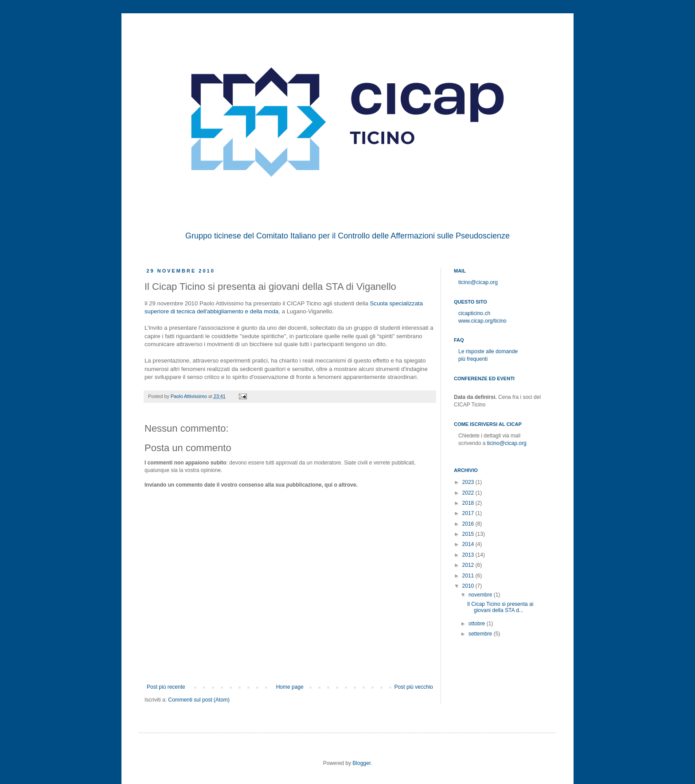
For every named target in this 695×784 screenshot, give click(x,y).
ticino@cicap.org (478, 282)
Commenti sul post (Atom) (199, 700)
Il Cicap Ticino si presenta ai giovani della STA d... (500, 607)
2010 (469, 586)
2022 (469, 493)
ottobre (478, 624)
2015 (469, 534)
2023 (469, 482)
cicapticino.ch (474, 313)
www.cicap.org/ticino (482, 321)
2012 (469, 565)
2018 (469, 503)
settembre (481, 634)
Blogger (361, 763)
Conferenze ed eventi (484, 378)
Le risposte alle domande (488, 351)
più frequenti (473, 359)
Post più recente (166, 687)
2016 (469, 524)
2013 (469, 555)
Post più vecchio (414, 687)
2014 (469, 544)
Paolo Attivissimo (189, 396)
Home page (290, 687)
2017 (469, 513)
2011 (469, 576)
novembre (481, 595)
